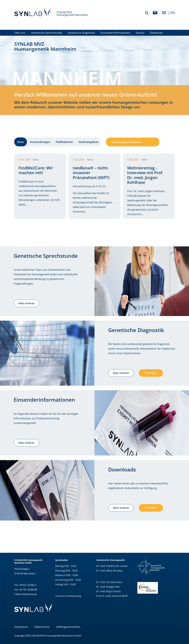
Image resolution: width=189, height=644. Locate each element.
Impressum (21, 627)
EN (173, 13)
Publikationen (64, 142)
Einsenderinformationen (115, 33)
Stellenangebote (88, 142)
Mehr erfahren (26, 303)
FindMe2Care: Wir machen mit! (36, 170)
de (164, 13)
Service (140, 33)
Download (156, 33)
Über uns (20, 33)
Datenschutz (42, 627)
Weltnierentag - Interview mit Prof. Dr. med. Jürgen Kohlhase (145, 175)
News (21, 142)
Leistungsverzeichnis (126, 142)
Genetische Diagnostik (81, 33)
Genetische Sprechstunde (47, 33)
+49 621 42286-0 (27, 585)
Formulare (151, 373)
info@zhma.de (29, 594)
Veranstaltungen (40, 142)
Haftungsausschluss (68, 627)
